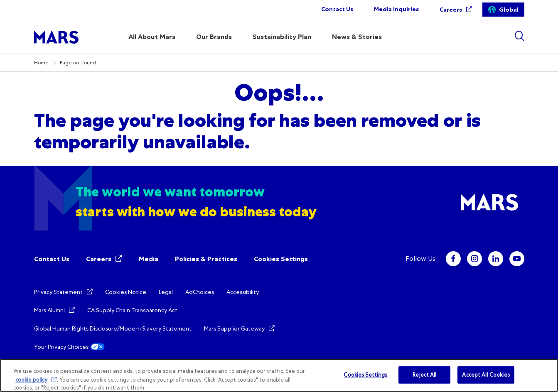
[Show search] (519, 36)
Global (509, 10)
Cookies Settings (281, 259)
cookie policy (31, 380)
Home (41, 63)
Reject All (424, 375)
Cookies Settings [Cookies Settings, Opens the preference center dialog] (365, 375)
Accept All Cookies (486, 375)
